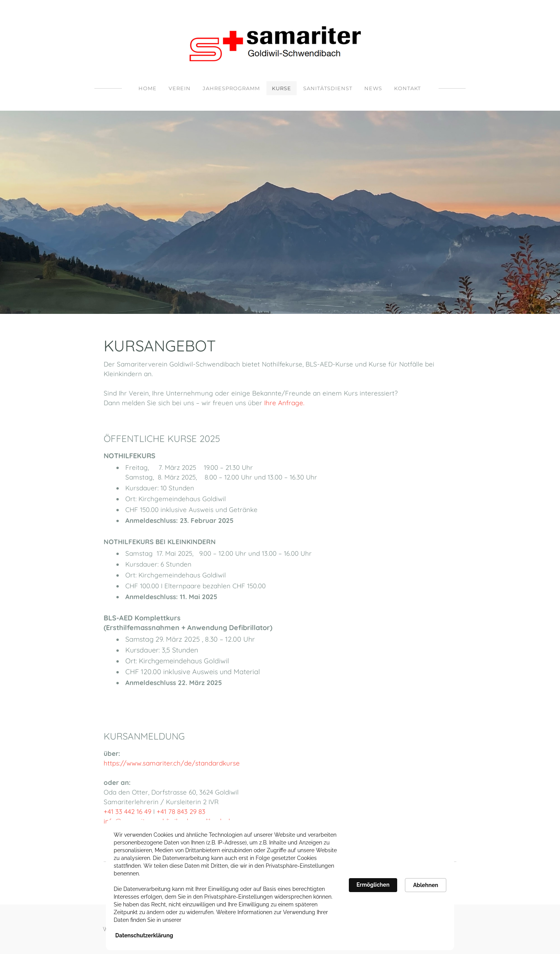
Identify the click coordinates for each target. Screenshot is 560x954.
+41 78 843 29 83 (182, 811)
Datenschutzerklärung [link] (144, 935)
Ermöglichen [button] (373, 885)
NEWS (373, 88)
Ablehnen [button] (426, 885)
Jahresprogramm (231, 88)
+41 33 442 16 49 (127, 811)
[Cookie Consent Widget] (280, 885)
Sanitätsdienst (328, 88)
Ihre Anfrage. (285, 403)
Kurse (282, 88)
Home (148, 88)
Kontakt (407, 88)
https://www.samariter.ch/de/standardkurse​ (172, 763)
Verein (180, 88)
